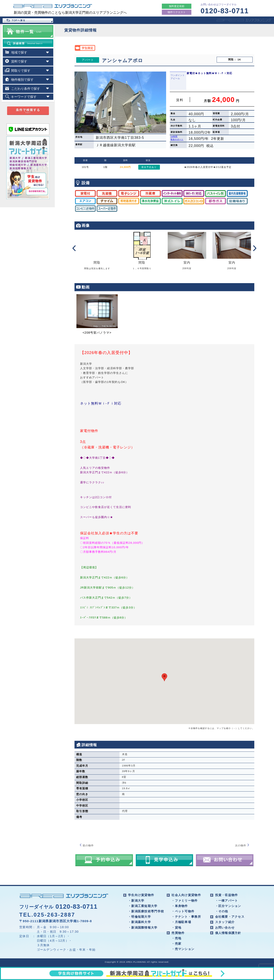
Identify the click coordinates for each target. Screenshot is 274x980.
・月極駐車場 (181, 922)
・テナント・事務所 (186, 917)
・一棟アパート (227, 901)
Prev (74, 248)
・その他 (222, 911)
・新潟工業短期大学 (143, 906)
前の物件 (86, 845)
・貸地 (176, 928)
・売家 (176, 944)
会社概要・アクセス (230, 917)
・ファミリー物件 (185, 901)
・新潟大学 (136, 901)
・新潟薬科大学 (139, 922)
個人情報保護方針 (228, 933)
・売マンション (183, 949)
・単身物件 (180, 906)
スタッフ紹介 (225, 922)
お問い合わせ (225, 928)
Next (255, 248)
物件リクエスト (177, 12)
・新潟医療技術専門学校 (146, 911)
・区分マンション (228, 906)
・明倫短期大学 (139, 917)
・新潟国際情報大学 (143, 928)
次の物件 (242, 845)
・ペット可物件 (183, 911)
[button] (164, 677)
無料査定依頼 (177, 6)
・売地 (176, 938)
